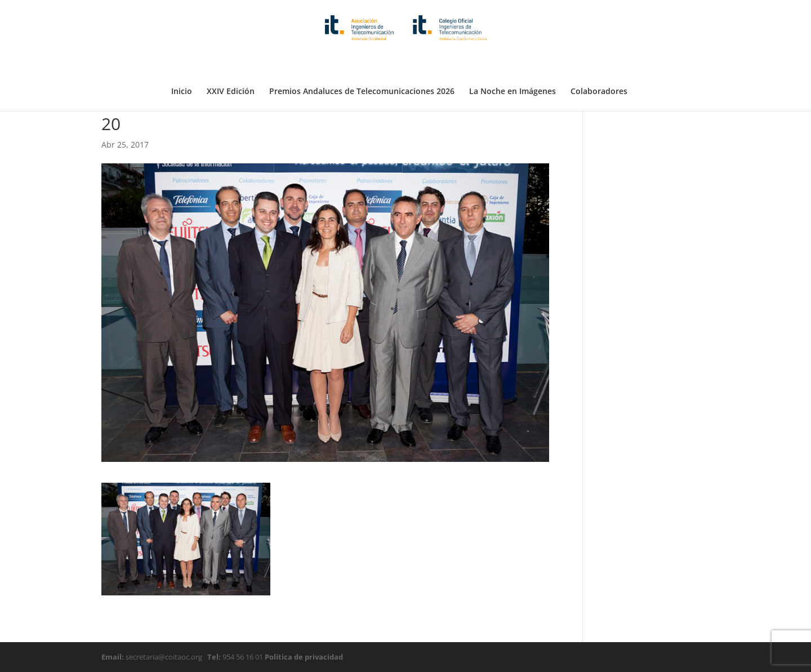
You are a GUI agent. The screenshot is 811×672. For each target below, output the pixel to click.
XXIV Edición (231, 64)
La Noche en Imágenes (513, 64)
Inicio (182, 64)
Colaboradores (599, 64)
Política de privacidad (303, 657)
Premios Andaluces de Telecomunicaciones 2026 (362, 64)
